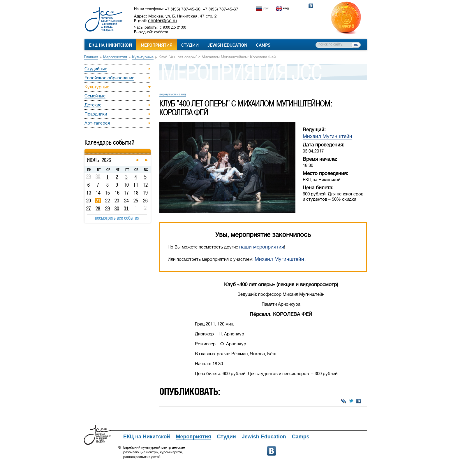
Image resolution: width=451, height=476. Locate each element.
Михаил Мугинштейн (327, 136)
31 (126, 209)
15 (107, 193)
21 (98, 201)
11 (136, 185)
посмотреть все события (117, 218)
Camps (263, 45)
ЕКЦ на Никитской (110, 45)
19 (145, 193)
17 (126, 193)
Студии (190, 45)
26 (145, 201)
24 (126, 201)
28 (98, 209)
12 (145, 185)
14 (98, 193)
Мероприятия (157, 45)
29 (108, 209)
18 (136, 193)
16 (117, 193)
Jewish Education (227, 45)
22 (108, 201)
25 (136, 201)
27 (89, 209)
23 (117, 201)
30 (117, 209)
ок (356, 45)
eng (286, 8)
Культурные (143, 57)
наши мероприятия (262, 247)
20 (89, 201)
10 (126, 185)
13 (89, 193)
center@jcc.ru (162, 20)
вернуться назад (173, 94)
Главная (91, 57)
